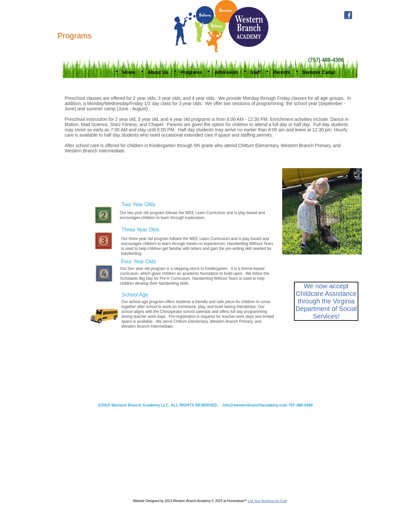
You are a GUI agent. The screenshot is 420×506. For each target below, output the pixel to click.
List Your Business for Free (268, 501)
